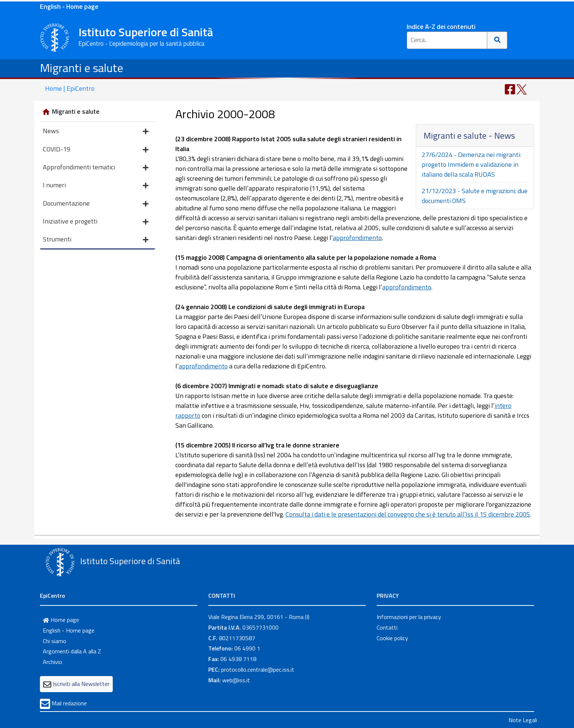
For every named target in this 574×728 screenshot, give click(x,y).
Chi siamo (55, 641)
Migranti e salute (82, 68)
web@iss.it (236, 680)
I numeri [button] (96, 186)
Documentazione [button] (96, 204)
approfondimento (357, 238)
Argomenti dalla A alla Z (72, 651)
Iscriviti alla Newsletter (81, 684)
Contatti (387, 627)
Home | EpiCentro (70, 88)
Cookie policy (392, 638)
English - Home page (69, 6)
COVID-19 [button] (96, 150)
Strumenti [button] (96, 240)
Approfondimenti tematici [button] (96, 168)
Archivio (53, 662)
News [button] (96, 132)
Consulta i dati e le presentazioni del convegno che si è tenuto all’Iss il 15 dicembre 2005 (408, 514)
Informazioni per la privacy (409, 617)
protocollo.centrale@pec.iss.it (258, 669)
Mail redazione (69, 703)
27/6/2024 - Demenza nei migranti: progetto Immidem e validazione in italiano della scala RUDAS (471, 164)
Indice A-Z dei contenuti (441, 27)
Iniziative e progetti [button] (96, 222)
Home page (61, 620)
